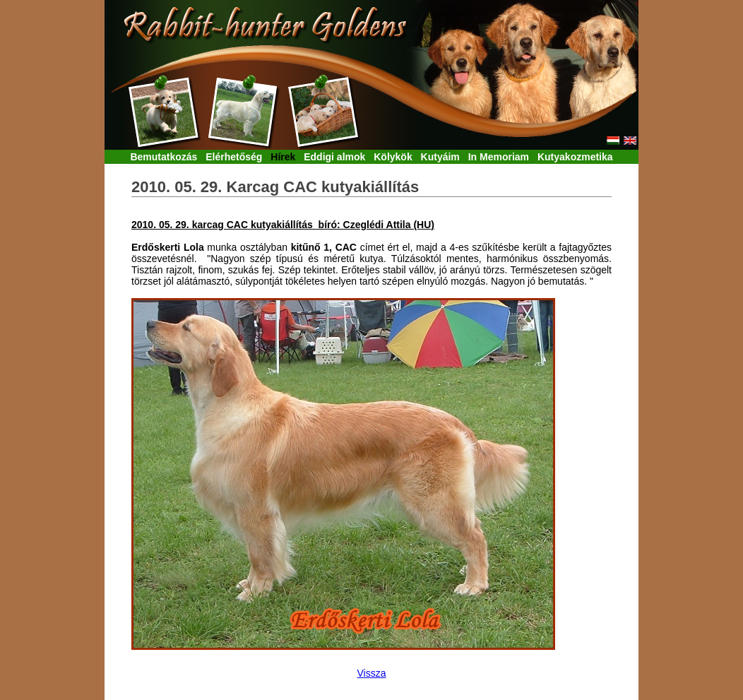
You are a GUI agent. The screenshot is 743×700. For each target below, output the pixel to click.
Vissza (372, 673)
